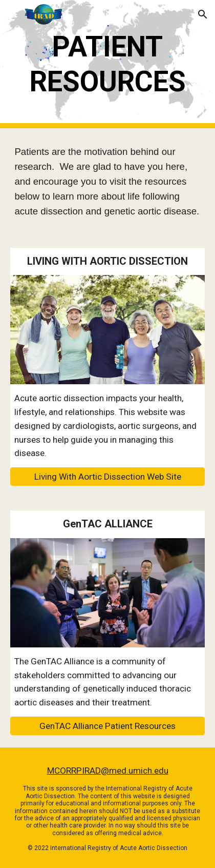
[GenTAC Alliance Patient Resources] (107, 726)
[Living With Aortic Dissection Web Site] (107, 477)
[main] (107, 64)
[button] (12, 14)
